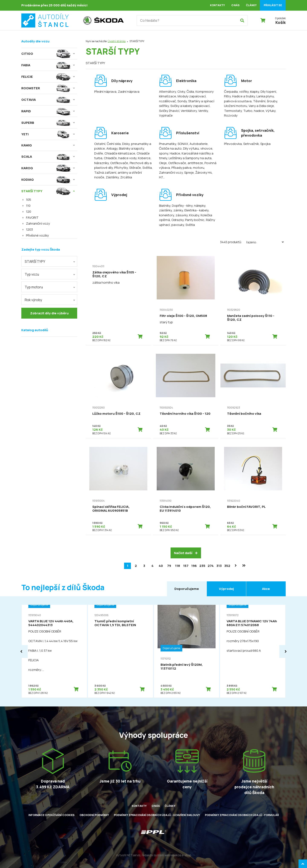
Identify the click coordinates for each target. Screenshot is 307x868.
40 (161, 566)
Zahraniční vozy (38, 223)
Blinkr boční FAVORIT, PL (246, 507)
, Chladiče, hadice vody (119, 158)
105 (29, 200)
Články (251, 5)
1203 (29, 229)
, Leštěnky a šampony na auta (189, 158)
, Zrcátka (125, 177)
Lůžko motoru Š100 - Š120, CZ (116, 414)
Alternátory (167, 92)
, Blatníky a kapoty (131, 148)
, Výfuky (270, 111)
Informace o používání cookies (51, 815)
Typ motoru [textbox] (34, 287)
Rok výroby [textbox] (33, 300)
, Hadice (174, 153)
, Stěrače (134, 168)
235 (202, 566)
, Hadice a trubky (243, 96)
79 (169, 566)
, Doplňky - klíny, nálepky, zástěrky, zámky (183, 208)
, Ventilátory (188, 111)
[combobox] (49, 261)
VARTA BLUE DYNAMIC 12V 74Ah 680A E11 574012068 (252, 623)
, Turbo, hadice (253, 111)
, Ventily (202, 111)
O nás (235, 5)
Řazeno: (266, 242)
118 (177, 566)
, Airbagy (111, 148)
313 (219, 566)
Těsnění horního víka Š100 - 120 (185, 414)
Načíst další (186, 553)
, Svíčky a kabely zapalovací (189, 106)
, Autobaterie (198, 144)
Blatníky (165, 206)
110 (28, 206)
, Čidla (190, 92)
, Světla (146, 168)
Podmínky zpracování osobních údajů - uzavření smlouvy (157, 815)
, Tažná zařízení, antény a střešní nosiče (123, 172)
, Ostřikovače (118, 163)
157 (186, 566)
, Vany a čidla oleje (261, 106)
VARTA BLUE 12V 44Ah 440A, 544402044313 (51, 623)
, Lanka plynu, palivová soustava (249, 99)
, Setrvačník (250, 144)
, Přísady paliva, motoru (187, 168)
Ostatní (100, 144)
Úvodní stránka (117, 41)
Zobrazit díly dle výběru (49, 313)
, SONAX (182, 144)
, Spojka (265, 144)
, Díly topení (268, 92)
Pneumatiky (168, 144)
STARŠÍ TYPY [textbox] (35, 261)
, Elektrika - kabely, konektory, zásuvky (184, 213)
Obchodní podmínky (94, 815)
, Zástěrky (112, 177)
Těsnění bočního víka (244, 414)
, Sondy (181, 101)
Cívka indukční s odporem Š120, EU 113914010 (185, 509)
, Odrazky (177, 220)
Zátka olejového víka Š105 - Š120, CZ (114, 274)
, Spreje (188, 173)
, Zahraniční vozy (182, 170)
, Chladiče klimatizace (119, 153)
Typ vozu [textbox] (32, 274)
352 (227, 566)
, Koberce (143, 158)
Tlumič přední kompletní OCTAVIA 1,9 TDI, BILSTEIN (115, 623)
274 (211, 566)
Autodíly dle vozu (35, 41)
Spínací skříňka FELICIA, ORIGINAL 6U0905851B (111, 509)
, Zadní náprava (128, 92)
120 (29, 212)
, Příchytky (120, 168)
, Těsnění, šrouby (264, 101)
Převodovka (233, 144)
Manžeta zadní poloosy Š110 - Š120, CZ (251, 318)
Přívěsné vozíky (37, 235)
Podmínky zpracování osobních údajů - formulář (242, 815)
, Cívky (180, 92)
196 (194, 566)
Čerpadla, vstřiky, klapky (242, 92)
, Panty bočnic (194, 220)
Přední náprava (105, 92)
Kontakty (217, 5)
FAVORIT (32, 217)
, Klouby (193, 215)
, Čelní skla (113, 144)
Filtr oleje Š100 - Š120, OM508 (183, 316)
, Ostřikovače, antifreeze (185, 163)
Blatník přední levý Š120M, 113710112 (182, 667)
